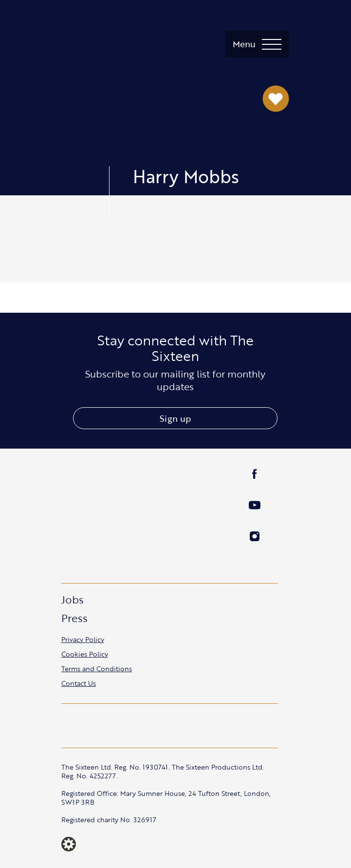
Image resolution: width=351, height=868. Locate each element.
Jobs (73, 599)
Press (74, 618)
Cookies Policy (85, 654)
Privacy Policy (83, 639)
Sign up (175, 418)
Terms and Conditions (97, 669)
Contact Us (79, 683)
